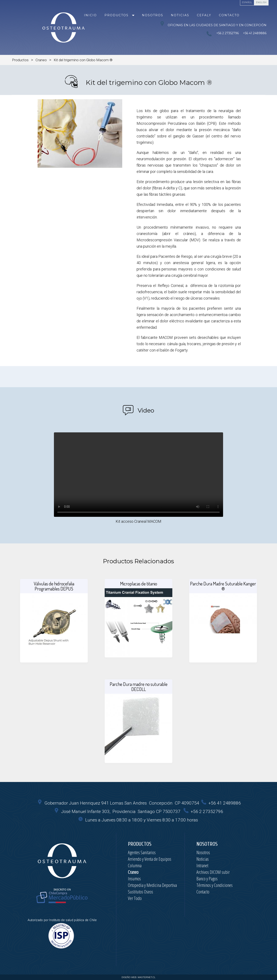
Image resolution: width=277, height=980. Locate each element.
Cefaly (204, 15)
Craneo (41, 60)
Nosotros (153, 15)
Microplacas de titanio (139, 584)
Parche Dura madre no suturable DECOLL (139, 687)
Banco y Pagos (207, 878)
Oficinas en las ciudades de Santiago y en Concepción (213, 24)
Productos (117, 15)
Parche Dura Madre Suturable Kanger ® (223, 586)
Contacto (229, 15)
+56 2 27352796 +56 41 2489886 (241, 33)
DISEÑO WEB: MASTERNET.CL (138, 977)
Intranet (202, 865)
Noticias (180, 15)
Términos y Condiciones (215, 885)
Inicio (90, 15)
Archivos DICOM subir (213, 872)
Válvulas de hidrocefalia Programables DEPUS (54, 586)
